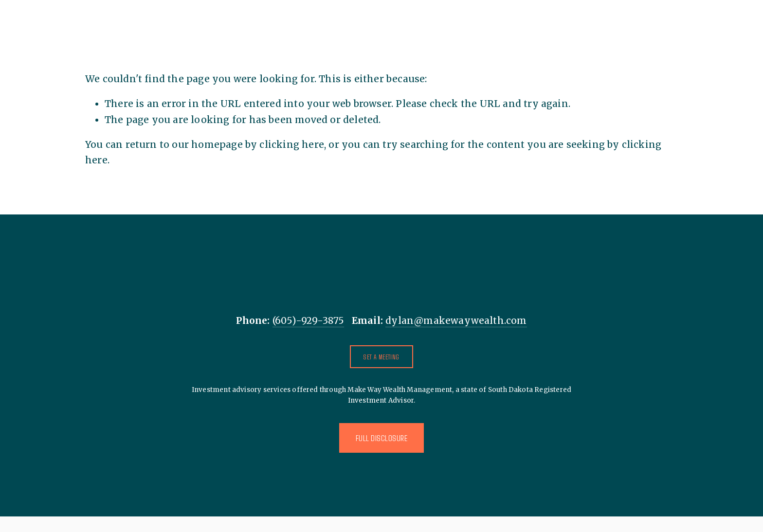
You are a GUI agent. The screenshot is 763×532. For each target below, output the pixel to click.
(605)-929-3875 (309, 320)
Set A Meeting (381, 357)
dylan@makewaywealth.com (456, 320)
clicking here (291, 144)
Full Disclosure (382, 438)
